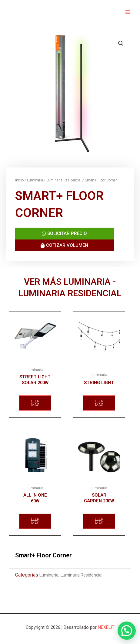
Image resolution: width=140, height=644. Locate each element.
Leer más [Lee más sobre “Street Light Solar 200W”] (35, 403)
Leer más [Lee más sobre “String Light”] (99, 403)
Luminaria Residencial (64, 180)
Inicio (19, 180)
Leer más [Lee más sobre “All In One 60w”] (35, 521)
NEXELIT (106, 627)
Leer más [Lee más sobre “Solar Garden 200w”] (99, 521)
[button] (127, 631)
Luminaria (35, 180)
